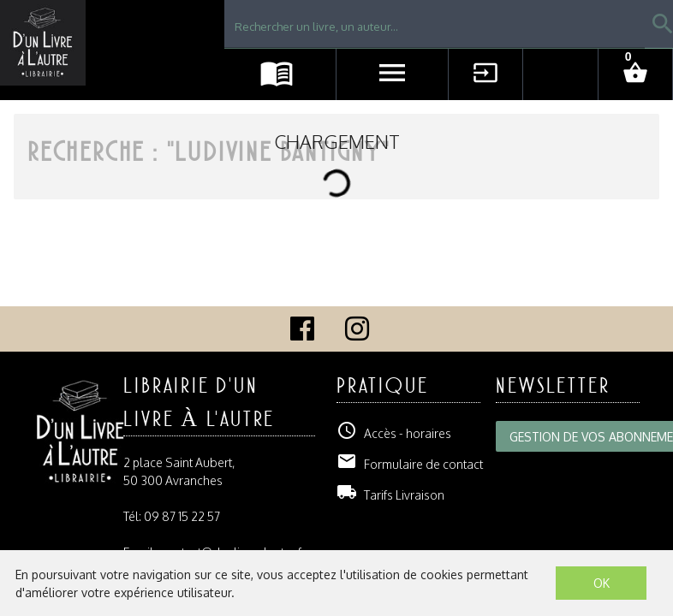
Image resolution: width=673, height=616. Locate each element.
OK (602, 583)
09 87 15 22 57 (182, 516)
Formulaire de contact (410, 464)
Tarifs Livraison (390, 495)
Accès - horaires (394, 433)
